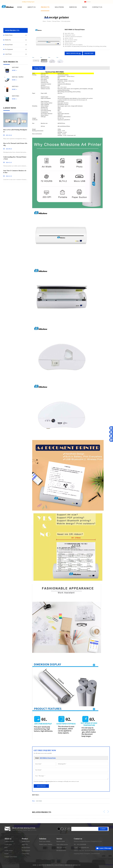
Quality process (9, 851)
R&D (6, 848)
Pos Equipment (9, 49)
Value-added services (62, 844)
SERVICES (73, 7)
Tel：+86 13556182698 (80, 844)
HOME (20, 7)
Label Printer (8, 54)
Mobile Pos (8, 40)
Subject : (45, 758)
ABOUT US (31, 7)
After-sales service (61, 848)
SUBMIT (103, 829)
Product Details (39, 68)
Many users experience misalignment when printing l (15, 139)
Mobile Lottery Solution (46, 844)
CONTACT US (97, 7)
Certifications (8, 844)
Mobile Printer (9, 35)
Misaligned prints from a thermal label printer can (15, 152)
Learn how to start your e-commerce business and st (15, 180)
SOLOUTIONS (59, 865)
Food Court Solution (45, 841)
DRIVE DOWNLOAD (72, 53)
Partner (7, 854)
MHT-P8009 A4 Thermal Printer (48, 758)
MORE (14, 70)
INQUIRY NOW (89, 53)
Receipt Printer (9, 45)
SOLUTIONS (59, 7)
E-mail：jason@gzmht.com (81, 848)
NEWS (84, 7)
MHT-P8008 (39, 801)
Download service (61, 851)
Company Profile (9, 841)
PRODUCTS (45, 7)
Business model (61, 841)
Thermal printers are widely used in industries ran (15, 166)
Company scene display (11, 857)
